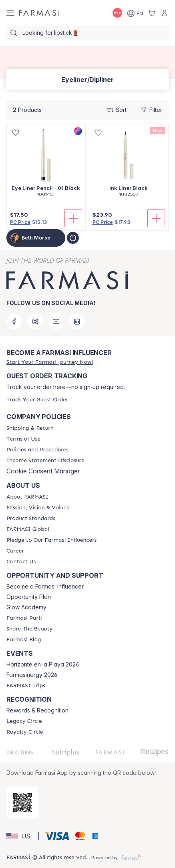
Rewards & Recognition (37, 710)
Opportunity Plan (29, 597)
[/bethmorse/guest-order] (37, 400)
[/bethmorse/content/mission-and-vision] (38, 508)
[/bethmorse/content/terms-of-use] (23, 439)
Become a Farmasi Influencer (45, 587)
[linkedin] (77, 321)
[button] (21, 836)
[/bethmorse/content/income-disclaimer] (45, 461)
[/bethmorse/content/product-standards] (31, 519)
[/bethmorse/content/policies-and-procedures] (37, 450)
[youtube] (56, 321)
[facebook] (14, 321)
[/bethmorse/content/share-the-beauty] (29, 629)
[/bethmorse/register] (50, 362)
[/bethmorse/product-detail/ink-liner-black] (129, 165)
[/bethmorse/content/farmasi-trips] (26, 686)
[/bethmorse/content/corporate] (28, 529)
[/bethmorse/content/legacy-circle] (24, 721)
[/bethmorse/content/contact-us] (21, 562)
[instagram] (35, 321)
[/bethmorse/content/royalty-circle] (25, 732)
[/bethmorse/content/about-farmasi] (27, 497)
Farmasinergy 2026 (32, 675)
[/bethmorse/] (39, 13)
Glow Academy (26, 607)
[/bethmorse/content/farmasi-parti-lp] (24, 618)
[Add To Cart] (73, 218)
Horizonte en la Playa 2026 (43, 664)
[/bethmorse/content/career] (15, 551)
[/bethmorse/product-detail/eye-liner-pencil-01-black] (46, 165)
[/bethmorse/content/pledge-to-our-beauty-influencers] (51, 540)
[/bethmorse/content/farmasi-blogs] (24, 640)
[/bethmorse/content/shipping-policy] (30, 428)
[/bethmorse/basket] (152, 13)
